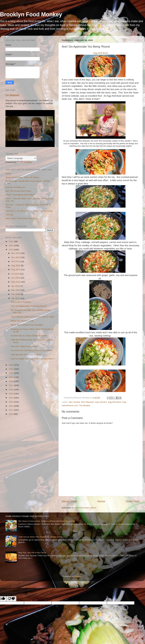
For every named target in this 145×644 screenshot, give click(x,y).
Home (101, 501)
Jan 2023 (16, 298)
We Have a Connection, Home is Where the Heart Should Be (47, 521)
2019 (11, 377)
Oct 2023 (16, 261)
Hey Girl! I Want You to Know (24, 346)
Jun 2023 (16, 278)
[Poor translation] (11, 599)
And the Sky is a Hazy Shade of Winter (29, 336)
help (124, 402)
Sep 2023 (16, 266)
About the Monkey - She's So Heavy (22, 177)
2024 (11, 246)
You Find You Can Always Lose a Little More (31, 350)
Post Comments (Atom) (85, 508)
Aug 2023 (16, 270)
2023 (11, 250)
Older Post (133, 501)
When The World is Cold (22, 321)
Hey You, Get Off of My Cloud (32, 553)
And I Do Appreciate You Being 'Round (29, 306)
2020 (11, 373)
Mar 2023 (16, 290)
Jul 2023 (16, 274)
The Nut (9, 215)
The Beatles (85, 405)
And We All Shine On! (16, 187)
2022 (11, 365)
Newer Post (69, 501)
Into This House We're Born (18, 191)
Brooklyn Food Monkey (31, 14)
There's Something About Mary (20, 195)
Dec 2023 (16, 253)
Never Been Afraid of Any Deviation (27, 325)
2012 (11, 406)
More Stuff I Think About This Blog (21, 218)
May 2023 (16, 282)
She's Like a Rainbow (21, 302)
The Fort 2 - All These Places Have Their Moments (29, 211)
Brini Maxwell (87, 402)
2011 (11, 410)
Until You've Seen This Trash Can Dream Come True (43, 537)
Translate (25, 162)
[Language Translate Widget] (21, 158)
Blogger (78, 576)
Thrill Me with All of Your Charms (26, 355)
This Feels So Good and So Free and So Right (33, 317)
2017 (11, 385)
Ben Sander (75, 402)
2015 (11, 394)
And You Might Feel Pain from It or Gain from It (33, 359)
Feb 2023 (16, 294)
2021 (11, 369)
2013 (11, 402)
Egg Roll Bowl (101, 53)
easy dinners (101, 402)
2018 (11, 381)
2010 (11, 414)
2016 (11, 390)
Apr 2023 (16, 286)
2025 (11, 241)
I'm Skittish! (12, 95)
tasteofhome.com (70, 405)
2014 (11, 398)
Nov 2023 (16, 257)
